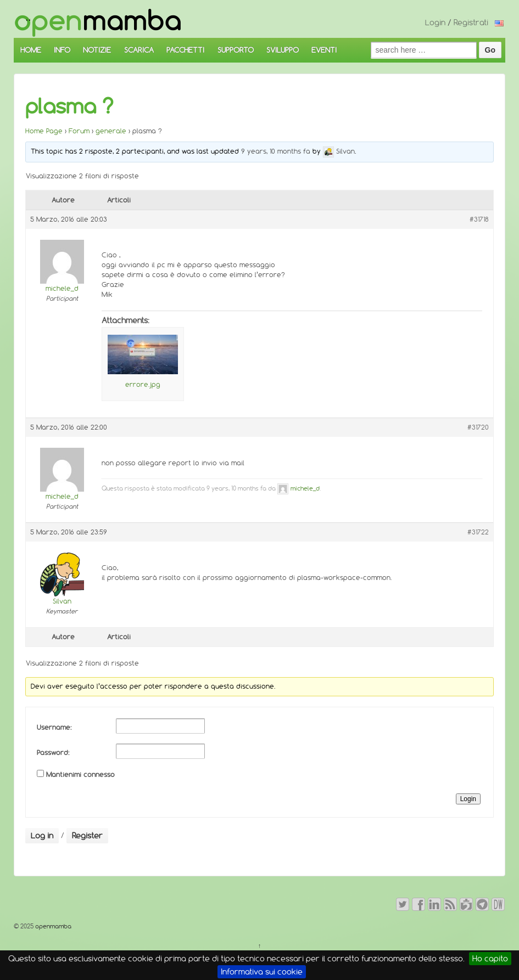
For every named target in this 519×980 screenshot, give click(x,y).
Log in (42, 836)
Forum (79, 131)
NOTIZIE (97, 50)
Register (87, 836)
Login (435, 22)
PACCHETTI (185, 50)
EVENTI (324, 50)
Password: (53, 753)
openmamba (52, 926)
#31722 (478, 532)
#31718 (479, 219)
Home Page (44, 131)
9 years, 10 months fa (276, 151)
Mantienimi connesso (80, 775)
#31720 (478, 427)
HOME (31, 50)
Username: (54, 727)
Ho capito (490, 959)
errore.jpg (143, 384)
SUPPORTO (236, 50)
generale (111, 131)
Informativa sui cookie (262, 972)
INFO (62, 50)
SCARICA (139, 50)
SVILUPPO (283, 50)
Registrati (471, 22)
